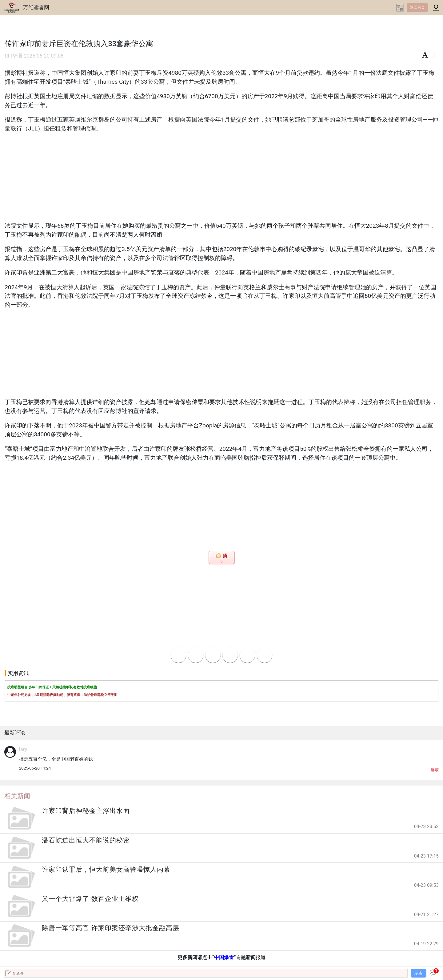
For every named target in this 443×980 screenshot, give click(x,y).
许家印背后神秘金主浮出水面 (86, 811)
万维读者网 (36, 7)
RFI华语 (14, 56)
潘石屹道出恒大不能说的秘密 (86, 840)
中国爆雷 (224, 957)
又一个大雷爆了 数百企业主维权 (90, 899)
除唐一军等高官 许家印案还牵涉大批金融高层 (110, 928)
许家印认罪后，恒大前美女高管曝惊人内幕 (106, 870)
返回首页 (417, 7)
